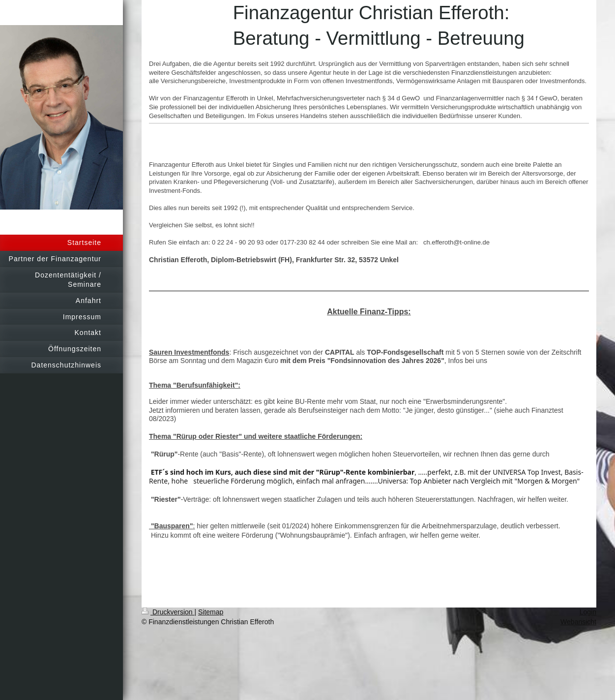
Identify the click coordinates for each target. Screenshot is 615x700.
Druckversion (168, 612)
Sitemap (211, 612)
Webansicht (578, 622)
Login (588, 612)
